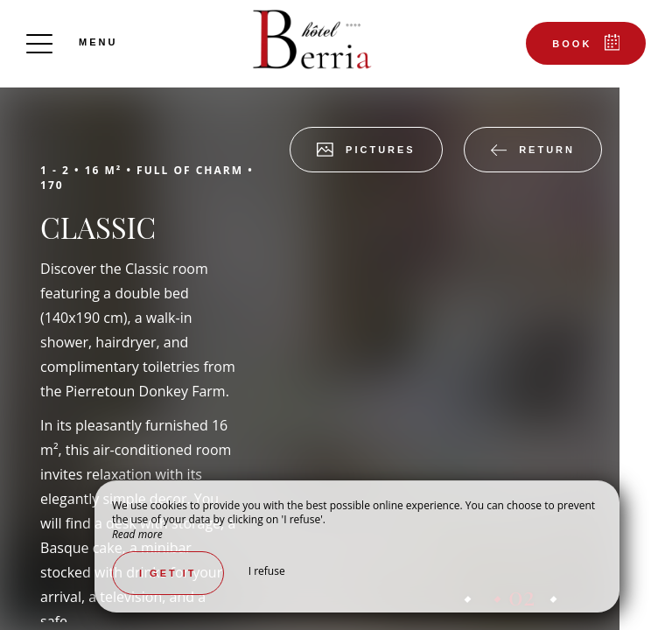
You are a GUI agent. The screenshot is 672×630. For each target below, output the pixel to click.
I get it (168, 573)
